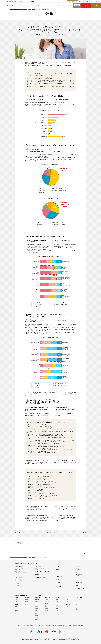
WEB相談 (78, 610)
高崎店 (37, 617)
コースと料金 (58, 5)
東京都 (26, 600)
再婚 (60, 625)
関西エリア (58, 598)
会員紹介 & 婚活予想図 (35, 5)
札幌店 (16, 601)
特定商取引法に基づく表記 (75, 640)
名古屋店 (47, 601)
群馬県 (37, 616)
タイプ (38, 625)
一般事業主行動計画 (25, 640)
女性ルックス (71, 625)
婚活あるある (78, 586)
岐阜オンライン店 (79, 603)
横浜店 (37, 601)
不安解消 (31, 625)
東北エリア (17, 604)
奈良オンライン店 (79, 604)
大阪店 (57, 601)
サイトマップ (98, 1)
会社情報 (70, 5)
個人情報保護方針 (41, 638)
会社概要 (77, 568)
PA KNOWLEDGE (79, 579)
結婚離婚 (54, 626)
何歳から (74, 625)
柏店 (36, 613)
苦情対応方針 (76, 638)
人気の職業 (28, 625)
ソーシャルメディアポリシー (46, 640)
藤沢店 (37, 603)
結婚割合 (79, 625)
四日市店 (47, 610)
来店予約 (57, 567)
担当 (77, 625)
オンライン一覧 (79, 598)
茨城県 (37, 619)
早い (35, 625)
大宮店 (37, 607)
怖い (54, 625)
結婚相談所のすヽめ (80, 589)
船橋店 (37, 610)
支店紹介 (64, 5)
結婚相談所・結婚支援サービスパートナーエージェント (19, 9)
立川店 (26, 606)
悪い (56, 625)
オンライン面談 (59, 573)
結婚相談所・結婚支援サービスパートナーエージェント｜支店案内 (29, 595)
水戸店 (37, 621)
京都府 (57, 605)
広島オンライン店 (79, 606)
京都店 (57, 607)
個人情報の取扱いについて (51, 638)
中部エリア (48, 598)
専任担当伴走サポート (19, 579)
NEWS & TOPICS (79, 574)
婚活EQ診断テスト (59, 576)
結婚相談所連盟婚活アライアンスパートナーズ (71, 626)
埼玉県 (37, 605)
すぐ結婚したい (43, 625)
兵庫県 (57, 609)
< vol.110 (17, 532)
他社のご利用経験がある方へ (41, 568)
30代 (34, 625)
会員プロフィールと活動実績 (21, 573)
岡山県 (67, 600)
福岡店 (67, 608)
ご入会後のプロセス (19, 581)
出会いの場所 (48, 625)
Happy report (17, 571)
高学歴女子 (39, 626)
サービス (43, 5)
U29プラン (37, 575)
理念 (77, 571)
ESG (77, 573)
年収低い (33, 626)
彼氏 (40, 625)
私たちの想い (78, 570)
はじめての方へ (50, 5)
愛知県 (47, 600)
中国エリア (68, 598)
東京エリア (27, 598)
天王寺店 (57, 603)
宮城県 (16, 607)
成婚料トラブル (46, 626)
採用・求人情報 (85, 1)
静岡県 (47, 604)
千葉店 (37, 612)
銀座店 (26, 603)
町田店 (26, 604)
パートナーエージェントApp (60, 626)
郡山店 (16, 612)
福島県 (16, 610)
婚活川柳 (57, 580)
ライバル (52, 625)
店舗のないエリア (79, 608)
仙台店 (16, 608)
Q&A (80, 1)
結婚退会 (42, 626)
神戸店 (57, 610)
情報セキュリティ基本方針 (62, 638)
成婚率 (82, 625)
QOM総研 (30, 9)
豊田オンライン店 (79, 601)
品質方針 (70, 638)
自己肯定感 (51, 626)
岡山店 (67, 601)
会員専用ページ (92, 1)
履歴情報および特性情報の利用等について (61, 640)
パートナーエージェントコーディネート (43, 571)
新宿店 (26, 601)
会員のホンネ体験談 (19, 568)
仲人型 (58, 625)
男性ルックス (66, 625)
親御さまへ (37, 570)
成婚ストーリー (18, 570)
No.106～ (33, 9)
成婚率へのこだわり (19, 585)
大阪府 (57, 600)
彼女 (36, 626)
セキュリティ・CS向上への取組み (30, 638)
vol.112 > (84, 532)
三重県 (47, 609)
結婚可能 (63, 625)
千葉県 (37, 609)
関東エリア (38, 598)
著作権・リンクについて (35, 640)
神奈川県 (37, 600)
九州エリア (68, 604)
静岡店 (47, 605)
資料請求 (57, 570)
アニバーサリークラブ (60, 586)
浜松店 (47, 607)
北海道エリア (18, 598)
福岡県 (67, 607)
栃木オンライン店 (79, 600)
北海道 (16, 600)
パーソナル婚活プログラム (20, 578)
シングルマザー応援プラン (41, 578)
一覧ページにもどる (50, 532)
